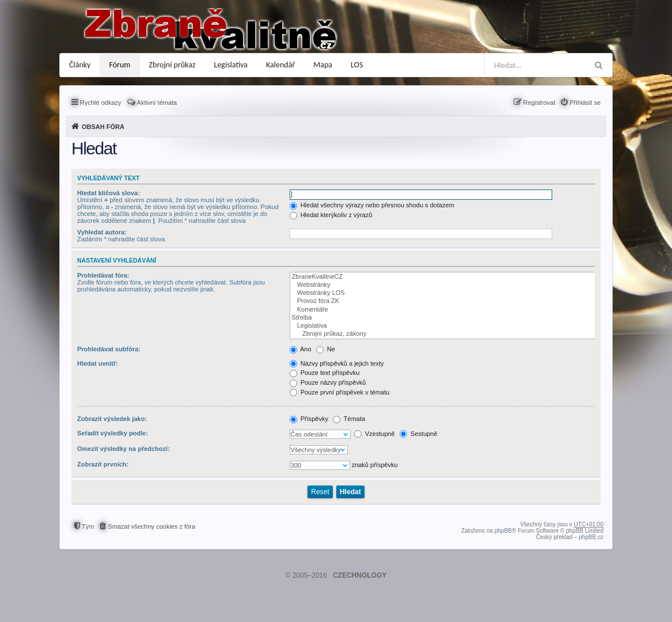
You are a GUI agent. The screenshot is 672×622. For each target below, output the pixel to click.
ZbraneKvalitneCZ (443, 277)
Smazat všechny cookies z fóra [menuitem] (151, 526)
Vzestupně (375, 434)
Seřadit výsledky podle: (113, 433)
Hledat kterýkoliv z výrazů (331, 215)
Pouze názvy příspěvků (328, 382)
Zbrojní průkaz (172, 65)
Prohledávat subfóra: (109, 349)
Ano (301, 349)
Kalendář (280, 65)
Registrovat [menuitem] (540, 103)
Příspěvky (309, 419)
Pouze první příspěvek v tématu (340, 392)
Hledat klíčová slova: (109, 193)
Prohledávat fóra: (103, 275)
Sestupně (419, 434)
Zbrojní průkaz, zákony (443, 334)
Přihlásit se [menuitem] (585, 103)
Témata (349, 419)
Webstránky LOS (443, 293)
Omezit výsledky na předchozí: (124, 449)
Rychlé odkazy (101, 103)
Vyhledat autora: (102, 232)
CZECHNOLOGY (360, 575)
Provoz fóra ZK (443, 301)
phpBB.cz (591, 537)
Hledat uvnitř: (98, 363)
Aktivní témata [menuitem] (157, 103)
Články (80, 65)
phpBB (503, 531)
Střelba (443, 318)
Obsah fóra (103, 127)
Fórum (119, 65)
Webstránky (443, 285)
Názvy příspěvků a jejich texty (337, 363)
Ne (326, 349)
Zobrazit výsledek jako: (112, 419)
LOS (357, 65)
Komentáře (443, 310)
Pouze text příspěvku (325, 373)
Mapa (323, 65)
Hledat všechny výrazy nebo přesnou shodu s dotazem (372, 205)
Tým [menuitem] (88, 526)
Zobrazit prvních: (103, 464)
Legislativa (231, 65)
